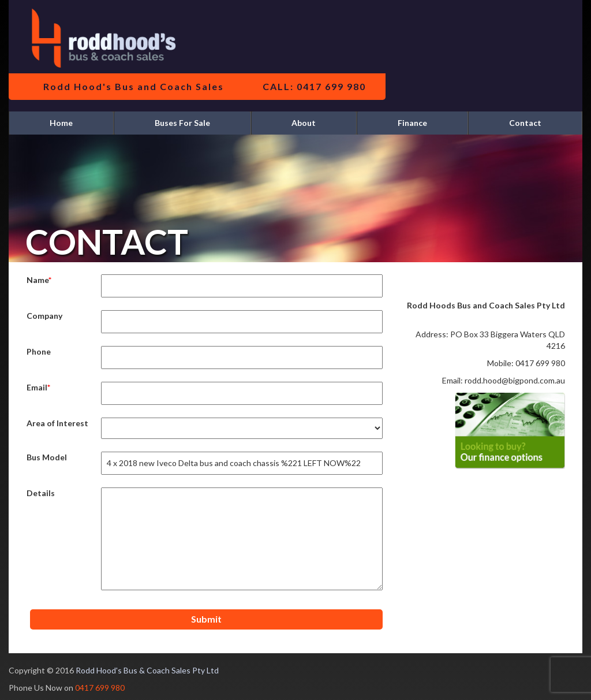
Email (37, 387)
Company (44, 316)
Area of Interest (57, 423)
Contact (525, 123)
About (304, 123)
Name (38, 280)
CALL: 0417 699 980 (314, 86)
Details (41, 493)
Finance (412, 123)
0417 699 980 (100, 688)
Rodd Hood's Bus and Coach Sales (134, 86)
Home (61, 123)
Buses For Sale (182, 123)
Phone (39, 351)
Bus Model (47, 457)
